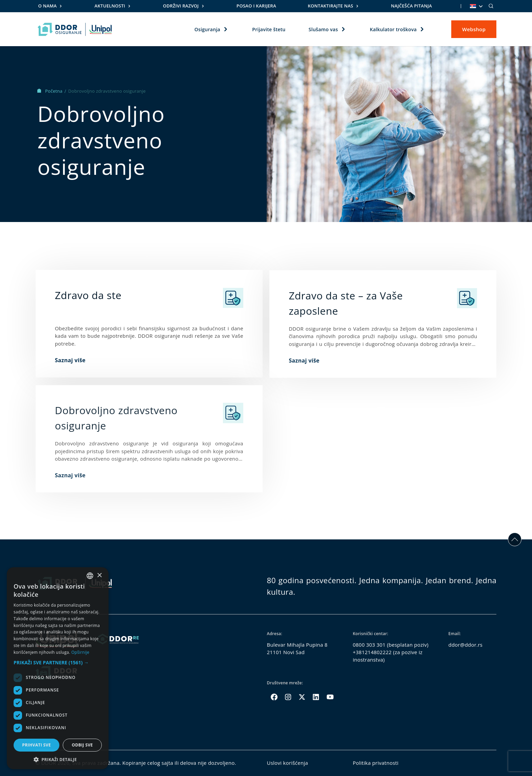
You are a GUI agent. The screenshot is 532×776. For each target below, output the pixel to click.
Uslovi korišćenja (287, 763)
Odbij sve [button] (82, 745)
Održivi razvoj (181, 6)
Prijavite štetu (269, 29)
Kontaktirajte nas (330, 6)
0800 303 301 (369, 645)
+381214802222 (372, 652)
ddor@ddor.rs (466, 645)
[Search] (491, 6)
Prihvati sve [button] (36, 745)
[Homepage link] (75, 29)
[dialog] (58, 668)
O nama (48, 6)
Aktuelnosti (110, 6)
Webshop (474, 29)
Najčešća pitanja (411, 6)
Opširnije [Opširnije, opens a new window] (80, 652)
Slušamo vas (323, 29)
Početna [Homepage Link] (50, 91)
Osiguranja (207, 29)
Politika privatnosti (376, 763)
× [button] (99, 576)
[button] (58, 662)
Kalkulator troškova (393, 29)
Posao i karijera (256, 6)
